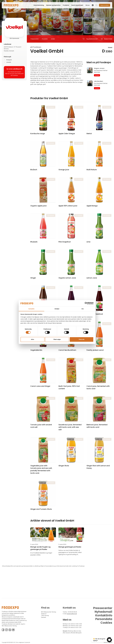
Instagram (9, 60)
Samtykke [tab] (31, 309)
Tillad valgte (57, 339)
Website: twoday (108, 642)
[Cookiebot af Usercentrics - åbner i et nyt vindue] (86, 303)
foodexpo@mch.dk (72, 614)
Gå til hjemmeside (14, 38)
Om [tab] (83, 309)
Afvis (33, 339)
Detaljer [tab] (57, 309)
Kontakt (97, 75)
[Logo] (11, 5)
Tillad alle (82, 339)
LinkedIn (9, 62)
